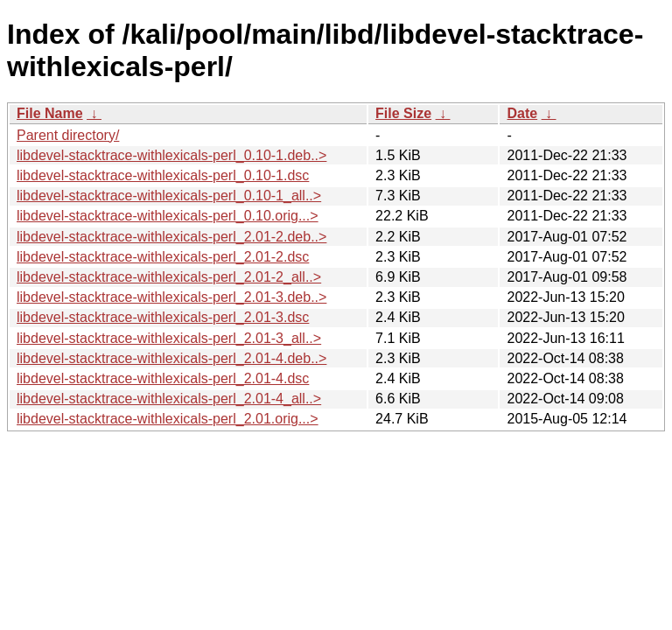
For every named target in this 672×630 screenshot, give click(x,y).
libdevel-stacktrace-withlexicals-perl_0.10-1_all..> (169, 196)
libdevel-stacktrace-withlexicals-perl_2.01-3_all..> (169, 338)
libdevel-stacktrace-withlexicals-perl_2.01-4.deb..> (171, 358)
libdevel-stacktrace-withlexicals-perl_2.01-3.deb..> (171, 297)
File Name (50, 113)
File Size (403, 113)
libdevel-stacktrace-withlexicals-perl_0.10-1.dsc (163, 175)
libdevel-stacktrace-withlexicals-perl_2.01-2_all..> (169, 277)
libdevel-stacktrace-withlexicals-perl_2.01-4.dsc (163, 378)
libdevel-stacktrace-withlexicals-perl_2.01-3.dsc (163, 317)
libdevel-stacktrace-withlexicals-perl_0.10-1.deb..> (171, 155)
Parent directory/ (68, 135)
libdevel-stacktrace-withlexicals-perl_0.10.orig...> (168, 216)
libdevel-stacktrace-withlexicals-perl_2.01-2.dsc (163, 257)
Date (522, 113)
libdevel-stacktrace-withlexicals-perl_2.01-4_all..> (169, 399)
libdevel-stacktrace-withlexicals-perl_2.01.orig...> (168, 419)
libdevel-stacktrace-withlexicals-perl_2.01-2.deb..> (171, 237)
